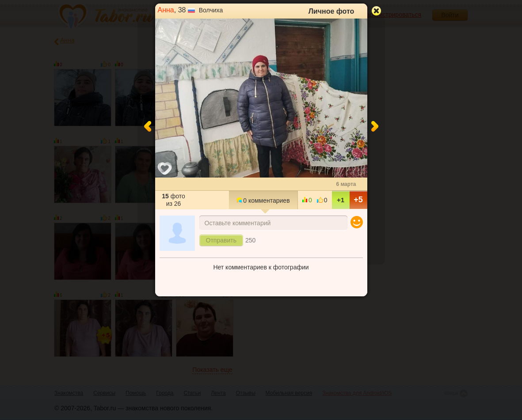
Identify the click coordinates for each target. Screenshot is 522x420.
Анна (166, 10)
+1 (341, 200)
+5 (358, 200)
